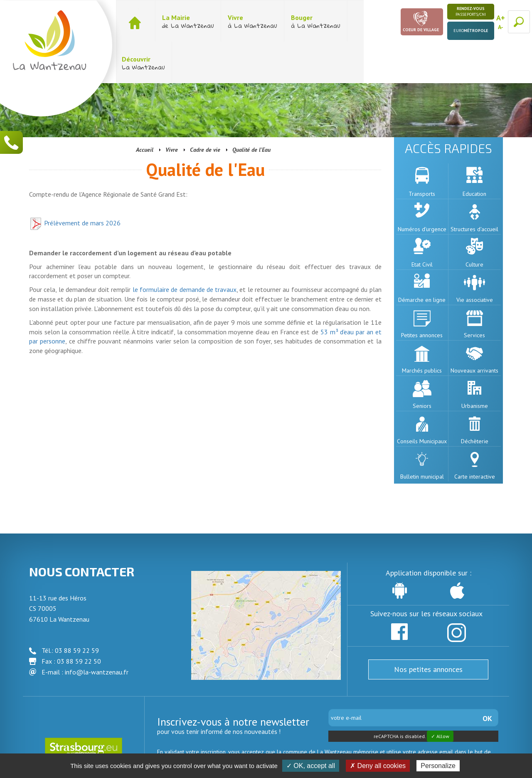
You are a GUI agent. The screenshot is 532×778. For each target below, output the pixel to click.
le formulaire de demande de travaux (185, 248)
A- (501, 27)
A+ (501, 18)
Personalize (438, 766)
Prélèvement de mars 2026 (75, 181)
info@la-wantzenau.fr (97, 630)
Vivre (172, 108)
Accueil (145, 108)
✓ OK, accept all (311, 766)
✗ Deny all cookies (378, 766)
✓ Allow (440, 695)
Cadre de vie (205, 108)
